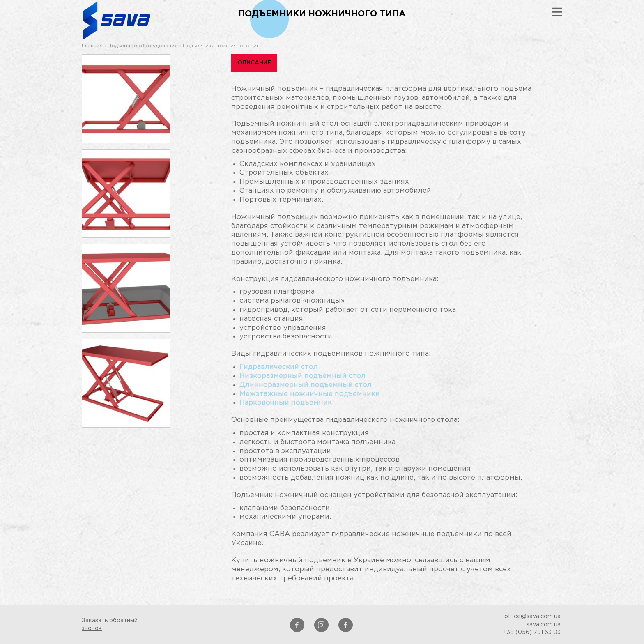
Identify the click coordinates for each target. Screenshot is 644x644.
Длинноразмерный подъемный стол (306, 385)
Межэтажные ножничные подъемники (310, 394)
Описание (254, 63)
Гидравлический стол (279, 367)
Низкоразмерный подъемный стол (302, 376)
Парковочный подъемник (286, 403)
